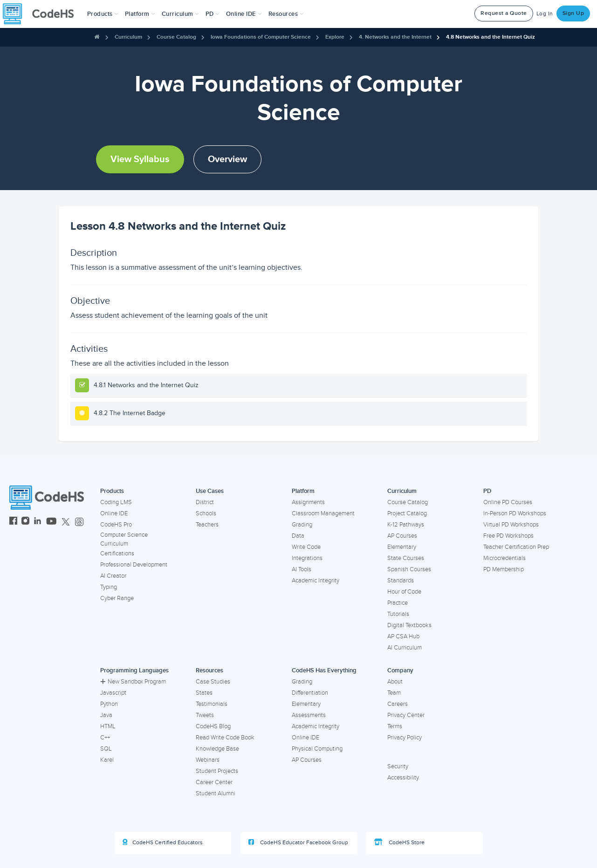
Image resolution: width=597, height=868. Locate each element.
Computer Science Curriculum (124, 539)
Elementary (402, 547)
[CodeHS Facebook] (13, 522)
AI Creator (113, 576)
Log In (545, 14)
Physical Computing (317, 749)
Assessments (309, 715)
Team (394, 693)
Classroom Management (323, 513)
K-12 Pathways (406, 525)
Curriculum (128, 37)
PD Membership (504, 569)
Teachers (207, 525)
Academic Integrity (316, 581)
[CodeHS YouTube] (51, 522)
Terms (395, 726)
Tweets (205, 715)
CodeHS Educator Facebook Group (298, 842)
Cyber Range (117, 598)
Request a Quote (504, 13)
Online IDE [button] (244, 14)
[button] (103, 14)
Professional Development (134, 565)
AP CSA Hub (403, 636)
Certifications (117, 554)
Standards (401, 581)
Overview (227, 159)
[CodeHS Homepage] (42, 14)
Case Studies (213, 682)
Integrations (307, 558)
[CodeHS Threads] (79, 522)
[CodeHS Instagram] (25, 522)
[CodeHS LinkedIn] (38, 522)
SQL (106, 749)
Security (398, 766)
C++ (105, 738)
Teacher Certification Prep (516, 547)
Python (109, 704)
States (204, 693)
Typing (109, 587)
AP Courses (402, 536)
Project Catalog (407, 513)
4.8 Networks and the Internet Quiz (491, 37)
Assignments (308, 502)
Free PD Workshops (508, 536)
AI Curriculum (405, 648)
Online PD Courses (508, 502)
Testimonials (212, 704)
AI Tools (302, 569)
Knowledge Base (217, 749)
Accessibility (403, 778)
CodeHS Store (399, 842)
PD (487, 491)
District (205, 502)
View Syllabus (140, 159)
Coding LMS (116, 502)
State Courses (406, 558)
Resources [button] (286, 14)
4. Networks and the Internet (395, 37)
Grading (302, 525)
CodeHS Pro (116, 525)
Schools (206, 513)
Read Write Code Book (225, 738)
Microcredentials (504, 558)
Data (298, 536)
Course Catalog (176, 37)
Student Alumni (216, 793)
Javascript (113, 693)
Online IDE (114, 513)
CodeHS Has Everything (324, 670)
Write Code (306, 547)
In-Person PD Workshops (515, 513)
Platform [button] (140, 14)
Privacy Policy (405, 738)
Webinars (208, 760)
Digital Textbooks (409, 625)
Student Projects (217, 771)
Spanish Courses (409, 569)
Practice (398, 603)
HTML (108, 726)
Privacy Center (406, 715)
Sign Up (573, 13)
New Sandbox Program (133, 682)
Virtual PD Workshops (511, 525)
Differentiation (310, 693)
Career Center (214, 782)
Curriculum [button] (180, 14)
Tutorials (398, 614)
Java (106, 715)
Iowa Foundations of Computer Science (261, 37)
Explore (335, 37)
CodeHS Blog (213, 726)
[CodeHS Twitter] (66, 522)
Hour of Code (404, 592)
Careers (398, 704)
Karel (107, 760)
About (395, 682)
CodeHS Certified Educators (163, 842)
